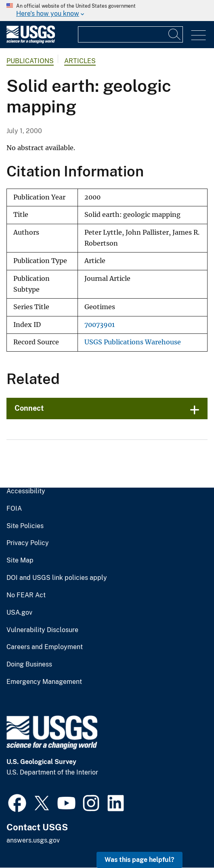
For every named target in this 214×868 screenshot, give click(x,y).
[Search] (175, 34)
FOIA (14, 509)
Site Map (20, 560)
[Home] (31, 41)
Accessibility (26, 491)
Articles (80, 61)
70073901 (100, 325)
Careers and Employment (45, 647)
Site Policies (25, 526)
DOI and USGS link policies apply (57, 578)
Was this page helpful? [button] (140, 860)
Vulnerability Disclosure (42, 630)
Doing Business (29, 664)
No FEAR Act (26, 595)
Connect (29, 408)
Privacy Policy (28, 543)
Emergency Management (44, 682)
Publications (30, 61)
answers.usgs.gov (33, 840)
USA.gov (19, 613)
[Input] (130, 34)
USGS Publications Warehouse (133, 342)
